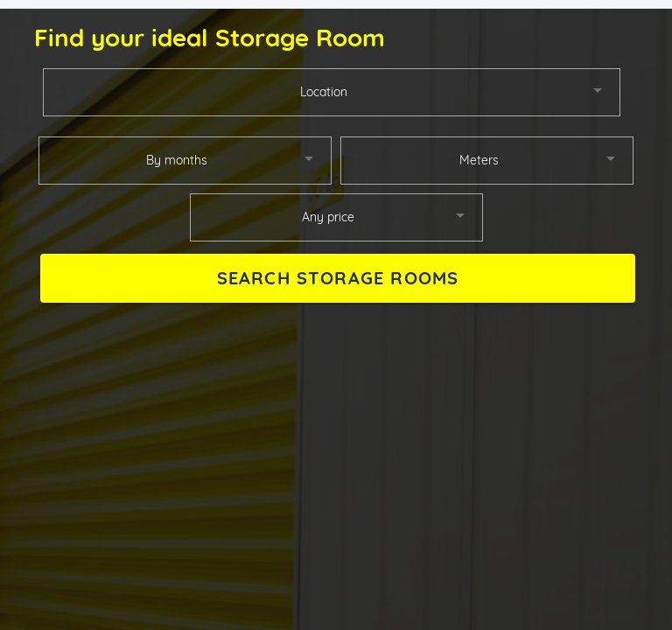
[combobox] (332, 92)
